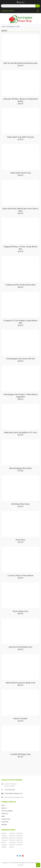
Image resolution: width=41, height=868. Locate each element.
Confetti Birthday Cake (20, 754)
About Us (4, 808)
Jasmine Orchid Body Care (21, 647)
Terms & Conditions (7, 811)
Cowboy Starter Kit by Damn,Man (20, 285)
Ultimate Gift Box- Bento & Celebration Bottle (20, 100)
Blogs (3, 816)
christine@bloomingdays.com (13, 793)
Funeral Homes (6, 819)
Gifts (18, 27)
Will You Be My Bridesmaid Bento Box (21, 63)
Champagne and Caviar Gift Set (20, 359)
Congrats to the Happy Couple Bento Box (20, 322)
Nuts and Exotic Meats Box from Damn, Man (20, 210)
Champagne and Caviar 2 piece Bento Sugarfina (20, 395)
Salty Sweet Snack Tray (20, 173)
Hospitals (4, 824)
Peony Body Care (20, 611)
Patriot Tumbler (21, 718)
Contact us (5, 814)
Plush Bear (21, 540)
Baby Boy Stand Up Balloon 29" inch (20, 432)
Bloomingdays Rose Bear (20, 468)
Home (3, 27)
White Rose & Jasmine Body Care (20, 683)
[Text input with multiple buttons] (20, 6)
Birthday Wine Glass (20, 504)
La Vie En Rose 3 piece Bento (20, 575)
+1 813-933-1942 (10, 790)
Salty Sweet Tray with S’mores (20, 137)
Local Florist (5, 822)
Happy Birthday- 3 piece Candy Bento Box (20, 248)
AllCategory (11, 27)
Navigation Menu (8, 11)
